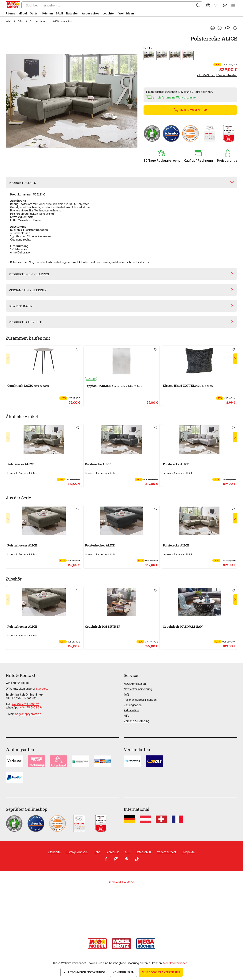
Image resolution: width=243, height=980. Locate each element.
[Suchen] (198, 5)
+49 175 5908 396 (31, 707)
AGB (128, 852)
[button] (162, 156)
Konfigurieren (123, 972)
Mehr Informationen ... (176, 963)
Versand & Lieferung (137, 721)
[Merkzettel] (216, 5)
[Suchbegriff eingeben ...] (112, 5)
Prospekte (188, 852)
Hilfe (127, 716)
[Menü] (233, 5)
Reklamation (131, 710)
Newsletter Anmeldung (138, 689)
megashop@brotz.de (28, 714)
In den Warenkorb (191, 110)
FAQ (126, 694)
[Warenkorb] (225, 5)
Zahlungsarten (133, 705)
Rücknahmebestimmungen (140, 700)
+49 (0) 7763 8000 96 (25, 704)
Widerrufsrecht (167, 852)
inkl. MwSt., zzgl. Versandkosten (217, 75)
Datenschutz (144, 852)
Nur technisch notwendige (84, 972)
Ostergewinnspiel (77, 852)
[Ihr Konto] (208, 5)
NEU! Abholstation (135, 684)
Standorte (42, 689)
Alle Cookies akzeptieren (161, 972)
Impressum (113, 852)
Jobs (97, 852)
